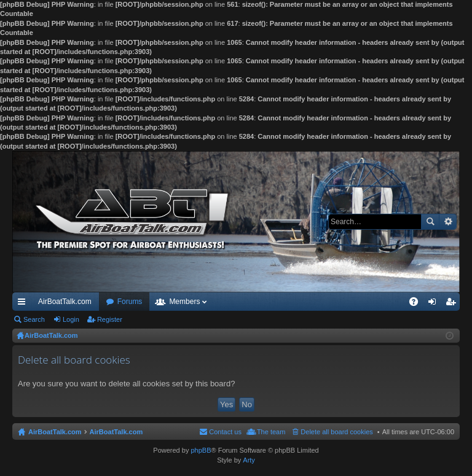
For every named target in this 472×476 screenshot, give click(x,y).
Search (430, 222)
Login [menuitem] (435, 304)
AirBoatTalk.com (65, 302)
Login (71, 319)
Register (110, 319)
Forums (130, 302)
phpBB (201, 450)
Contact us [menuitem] (225, 432)
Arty (249, 460)
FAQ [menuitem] (418, 304)
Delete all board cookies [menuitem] (336, 432)
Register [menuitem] (453, 304)
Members (184, 302)
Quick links (24, 304)
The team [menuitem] (271, 432)
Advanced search (448, 222)
